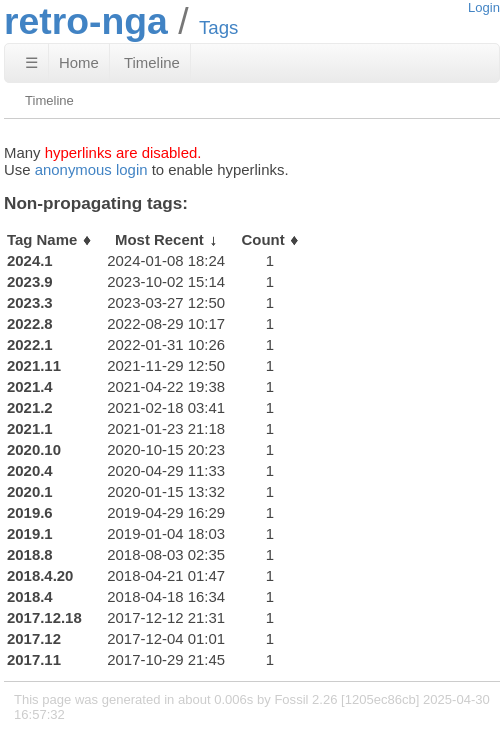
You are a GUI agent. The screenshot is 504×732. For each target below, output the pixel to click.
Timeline (152, 62)
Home (79, 62)
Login (484, 7)
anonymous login (91, 169)
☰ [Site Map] (31, 62)
